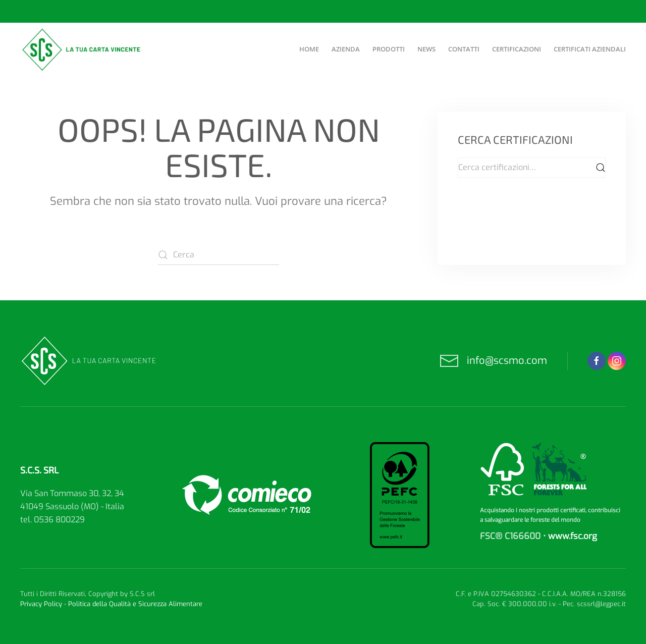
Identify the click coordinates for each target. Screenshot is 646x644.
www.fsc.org (573, 536)
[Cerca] (219, 255)
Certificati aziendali (590, 49)
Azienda (346, 49)
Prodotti (389, 49)
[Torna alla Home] (82, 49)
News (426, 49)
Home (309, 49)
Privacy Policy (41, 604)
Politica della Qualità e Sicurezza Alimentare (135, 604)
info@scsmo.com (507, 361)
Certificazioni (517, 49)
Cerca (601, 168)
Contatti (464, 49)
